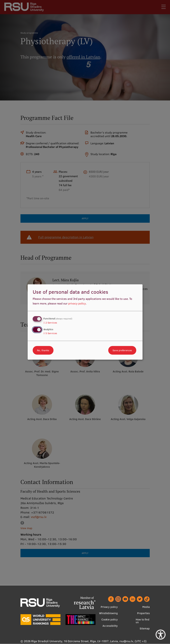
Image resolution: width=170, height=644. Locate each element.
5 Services (50, 333)
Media (146, 607)
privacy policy (77, 303)
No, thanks (43, 350)
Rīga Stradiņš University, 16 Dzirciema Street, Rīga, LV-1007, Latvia (75, 641)
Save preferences (122, 350)
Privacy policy (109, 607)
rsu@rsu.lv (126, 641)
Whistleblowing (108, 613)
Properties (143, 613)
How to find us (143, 621)
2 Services (50, 323)
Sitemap (145, 629)
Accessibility (110, 626)
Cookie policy (110, 620)
